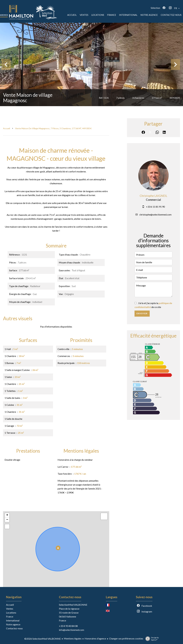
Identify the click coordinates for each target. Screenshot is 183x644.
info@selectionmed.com (72, 630)
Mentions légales (73, 638)
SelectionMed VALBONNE (73, 605)
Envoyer (142, 314)
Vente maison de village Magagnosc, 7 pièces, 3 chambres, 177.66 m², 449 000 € (53, 128)
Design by (151, 639)
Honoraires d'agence (95, 638)
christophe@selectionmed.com (155, 214)
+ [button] (7, 515)
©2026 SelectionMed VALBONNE (43, 639)
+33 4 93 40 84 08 (68, 626)
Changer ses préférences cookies (126, 638)
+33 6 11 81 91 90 (155, 207)
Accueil (7, 128)
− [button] (7, 520)
